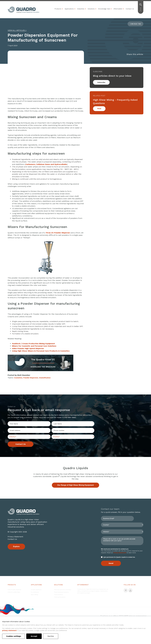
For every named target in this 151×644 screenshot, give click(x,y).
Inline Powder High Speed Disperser (28, 348)
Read (99, 109)
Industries (81, 9)
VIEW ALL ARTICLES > (17, 30)
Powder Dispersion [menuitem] (36, 590)
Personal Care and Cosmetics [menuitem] (63, 590)
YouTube (130, 590)
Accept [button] (35, 636)
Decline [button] (52, 636)
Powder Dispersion (31, 378)
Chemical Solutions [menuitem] (60, 597)
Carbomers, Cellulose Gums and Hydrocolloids (46, 164)
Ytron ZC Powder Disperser (58, 233)
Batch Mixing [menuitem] (34, 595)
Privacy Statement (15, 537)
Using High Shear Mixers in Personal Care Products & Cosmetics (41, 351)
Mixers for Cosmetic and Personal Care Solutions (34, 346)
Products (58, 9)
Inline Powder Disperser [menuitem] (14, 590)
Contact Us (130, 9)
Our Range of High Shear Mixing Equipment (75, 485)
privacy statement (9, 630)
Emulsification (45, 378)
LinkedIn (126, 590)
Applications (69, 9)
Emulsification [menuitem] (35, 592)
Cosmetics (18, 378)
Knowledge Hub (104, 9)
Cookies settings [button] (14, 636)
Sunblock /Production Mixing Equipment (33, 344)
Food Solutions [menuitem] (58, 595)
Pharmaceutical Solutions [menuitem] (61, 592)
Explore (16, 546)
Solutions (91, 9)
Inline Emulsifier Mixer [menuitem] (14, 592)
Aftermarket (118, 9)
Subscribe (101, 82)
